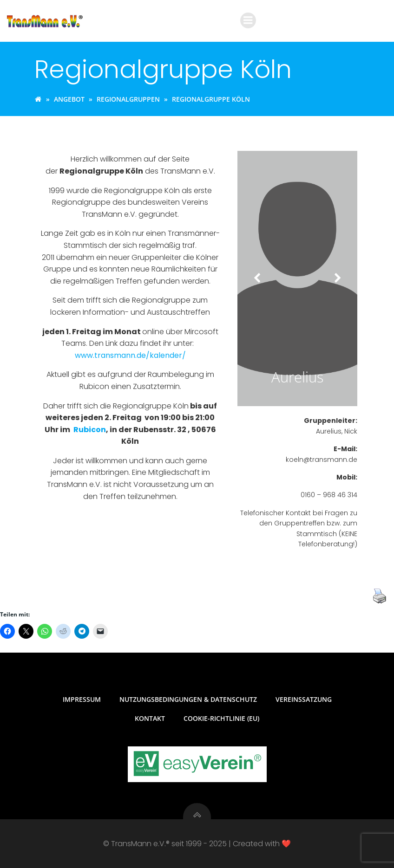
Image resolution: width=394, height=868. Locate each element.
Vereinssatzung (304, 699)
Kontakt (150, 718)
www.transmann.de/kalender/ (130, 355)
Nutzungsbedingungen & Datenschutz (188, 699)
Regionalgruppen (128, 99)
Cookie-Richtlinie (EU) (221, 718)
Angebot (69, 99)
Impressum (82, 699)
